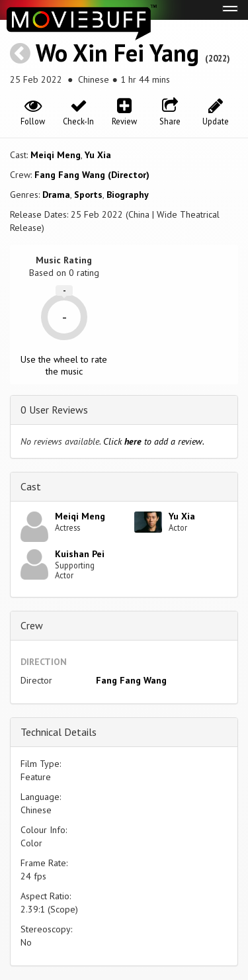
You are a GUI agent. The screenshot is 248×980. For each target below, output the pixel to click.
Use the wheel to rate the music (64, 365)
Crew (32, 625)
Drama (56, 195)
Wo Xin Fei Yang (117, 53)
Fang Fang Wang (131, 680)
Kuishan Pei (80, 554)
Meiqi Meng (56, 155)
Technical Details (59, 732)
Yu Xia (98, 155)
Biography (128, 195)
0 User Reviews (54, 410)
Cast (31, 486)
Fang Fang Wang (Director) (92, 175)
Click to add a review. (154, 441)
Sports (88, 195)
